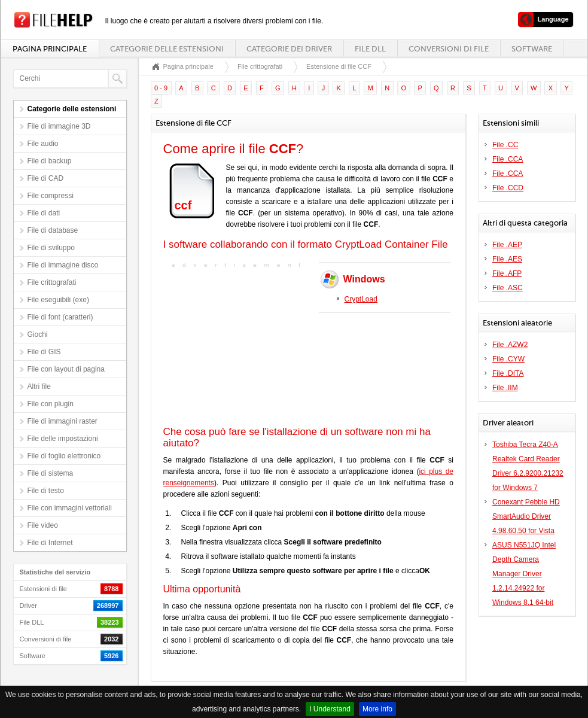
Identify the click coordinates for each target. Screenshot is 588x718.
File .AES (507, 259)
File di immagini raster (63, 421)
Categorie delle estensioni (167, 49)
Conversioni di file (449, 49)
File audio (43, 144)
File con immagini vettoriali (70, 508)
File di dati (44, 213)
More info (377, 709)
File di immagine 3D (59, 126)
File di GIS (44, 352)
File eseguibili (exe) (58, 300)
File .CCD (508, 188)
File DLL (370, 49)
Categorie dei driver (289, 49)
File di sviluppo (51, 248)
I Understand (330, 709)
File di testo (46, 491)
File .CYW (508, 359)
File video (43, 525)
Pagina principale (50, 49)
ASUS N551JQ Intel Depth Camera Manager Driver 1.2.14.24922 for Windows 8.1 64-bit (524, 574)
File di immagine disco (63, 265)
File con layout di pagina (66, 369)
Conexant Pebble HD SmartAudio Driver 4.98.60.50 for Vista (526, 516)
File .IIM (505, 388)
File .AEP (507, 245)
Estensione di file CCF (339, 66)
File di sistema (51, 473)
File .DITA (508, 373)
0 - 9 (161, 88)
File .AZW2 (510, 345)
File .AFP (507, 273)
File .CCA (508, 159)
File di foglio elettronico (64, 456)
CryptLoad (361, 299)
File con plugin (51, 404)
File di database (53, 230)
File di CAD (46, 178)
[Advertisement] (238, 346)
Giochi (38, 334)
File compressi (51, 196)
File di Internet (50, 543)
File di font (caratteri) (60, 317)
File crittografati (52, 282)
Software (532, 49)
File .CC (505, 145)
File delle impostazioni (63, 439)
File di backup (50, 161)
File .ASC (508, 288)
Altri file (39, 387)
